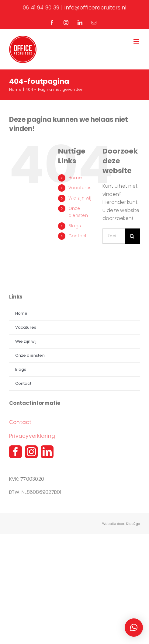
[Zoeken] (132, 236)
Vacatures (80, 188)
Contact (78, 236)
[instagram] (31, 452)
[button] (134, 628)
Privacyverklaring (32, 436)
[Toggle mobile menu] (137, 41)
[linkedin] (47, 452)
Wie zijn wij (80, 198)
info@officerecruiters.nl (95, 8)
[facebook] (16, 452)
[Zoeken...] (114, 236)
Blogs (75, 226)
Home (75, 178)
